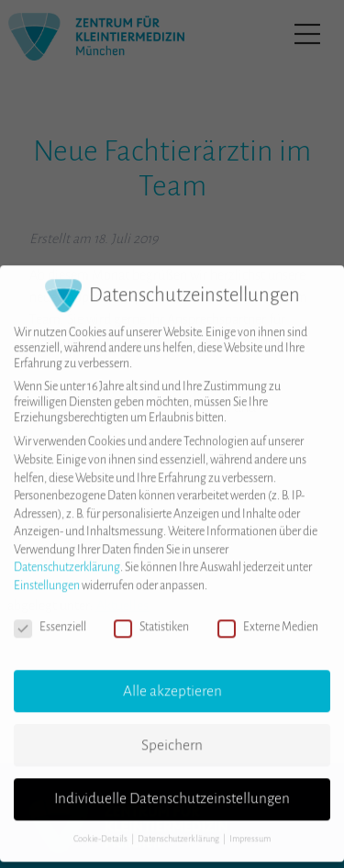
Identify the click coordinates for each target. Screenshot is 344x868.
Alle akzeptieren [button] (172, 680)
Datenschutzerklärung (67, 557)
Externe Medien (268, 616)
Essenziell (50, 616)
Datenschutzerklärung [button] (179, 828)
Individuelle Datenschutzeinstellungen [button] (172, 788)
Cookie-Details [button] (101, 828)
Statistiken (151, 616)
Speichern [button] (172, 734)
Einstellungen (47, 574)
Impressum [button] (250, 828)
